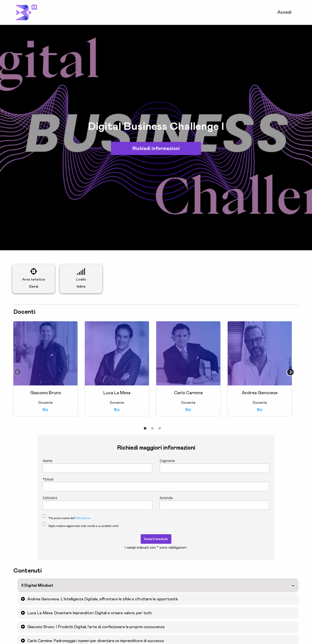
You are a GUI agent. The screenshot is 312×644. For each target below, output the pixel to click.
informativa (83, 518)
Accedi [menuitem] (284, 12)
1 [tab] (145, 429)
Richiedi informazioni (156, 149)
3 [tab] (160, 429)
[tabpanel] (45, 371)
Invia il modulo (156, 539)
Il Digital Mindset (37, 585)
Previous (16, 371)
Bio (45, 410)
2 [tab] (152, 429)
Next (289, 371)
